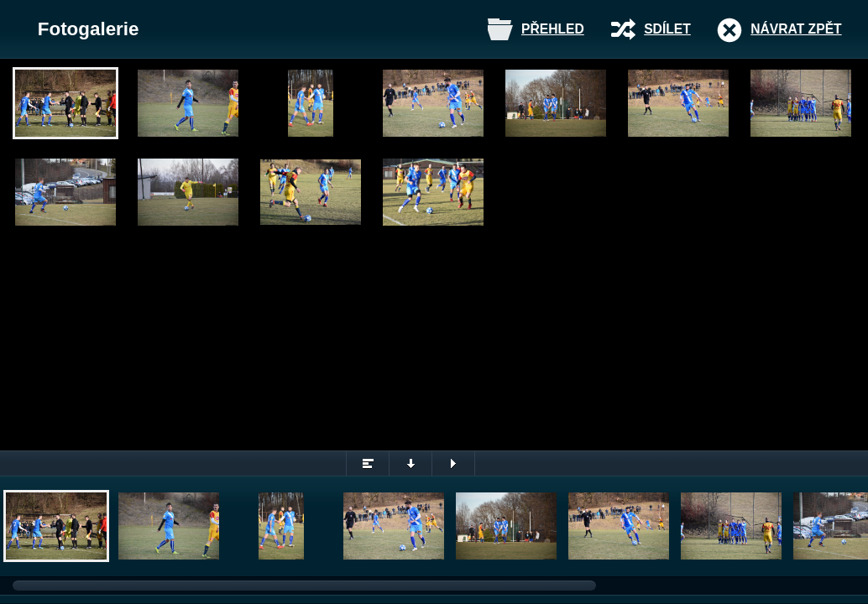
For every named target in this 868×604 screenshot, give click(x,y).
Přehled (553, 29)
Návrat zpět (796, 29)
